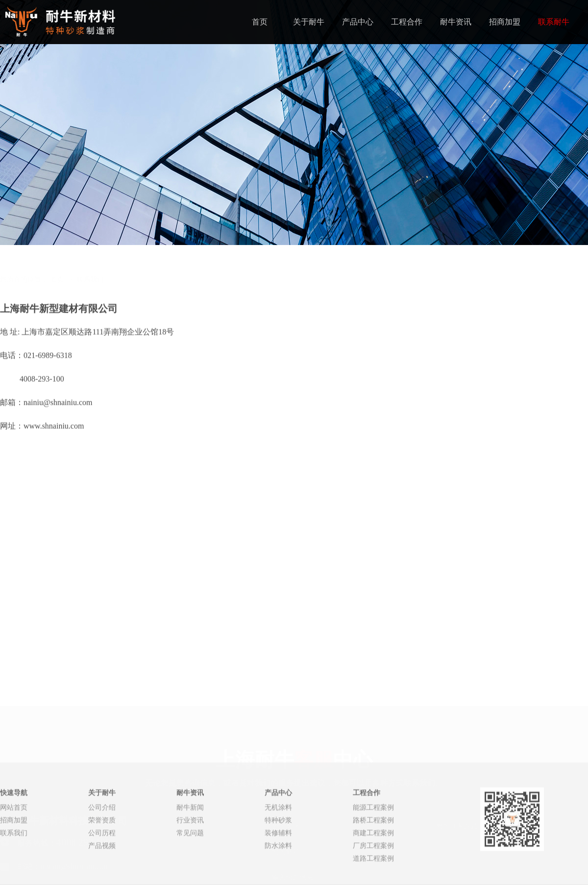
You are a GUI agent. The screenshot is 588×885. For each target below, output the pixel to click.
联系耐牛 (554, 22)
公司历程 (102, 873)
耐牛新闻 (190, 847)
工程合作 (407, 22)
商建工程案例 (373, 873)
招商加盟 (505, 22)
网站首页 (14, 847)
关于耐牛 (309, 22)
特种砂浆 (278, 860)
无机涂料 (278, 847)
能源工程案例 (373, 847)
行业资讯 (190, 860)
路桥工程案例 (373, 860)
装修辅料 (278, 873)
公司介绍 (102, 847)
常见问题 (190, 873)
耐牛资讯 (456, 22)
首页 (260, 22)
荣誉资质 (102, 860)
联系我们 (90, 263)
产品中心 (358, 22)
